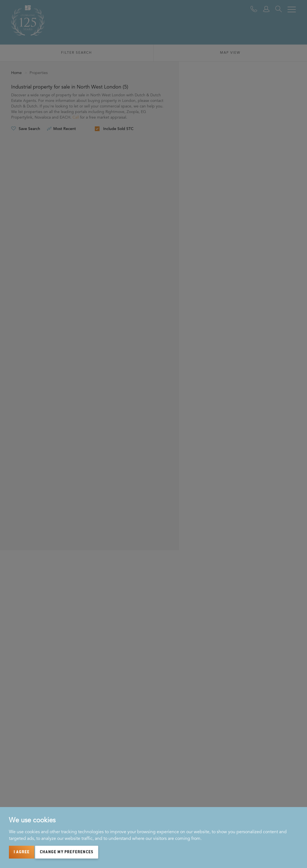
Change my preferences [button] (67, 852)
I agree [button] (22, 852)
